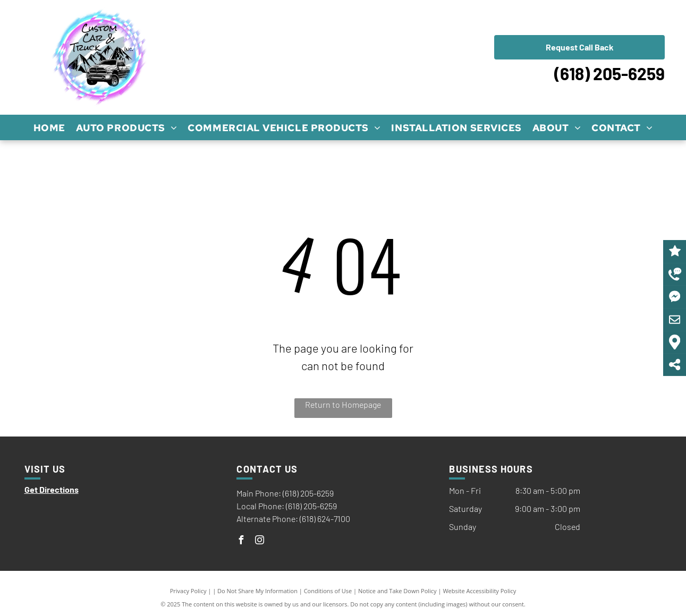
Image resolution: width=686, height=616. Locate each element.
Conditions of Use (328, 591)
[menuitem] (49, 127)
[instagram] (259, 541)
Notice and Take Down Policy (397, 591)
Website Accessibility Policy (479, 591)
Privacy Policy (188, 591)
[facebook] (241, 541)
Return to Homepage (343, 404)
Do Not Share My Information (257, 591)
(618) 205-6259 (609, 73)
